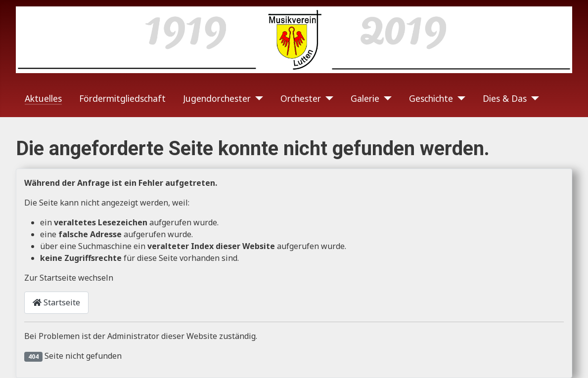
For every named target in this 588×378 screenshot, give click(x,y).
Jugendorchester (217, 98)
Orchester (301, 98)
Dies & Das (505, 98)
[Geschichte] (459, 98)
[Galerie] (385, 98)
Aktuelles (43, 98)
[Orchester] (327, 98)
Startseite (56, 302)
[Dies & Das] (533, 98)
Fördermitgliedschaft (122, 98)
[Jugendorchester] (257, 98)
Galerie (365, 98)
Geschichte (431, 98)
